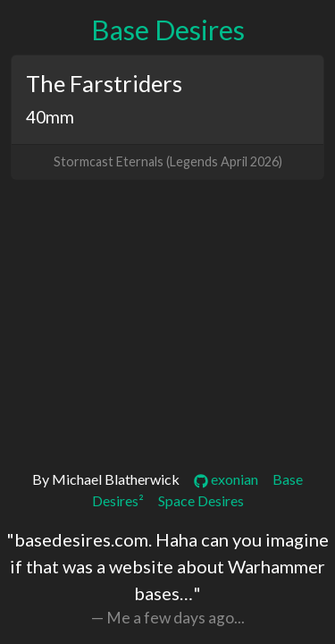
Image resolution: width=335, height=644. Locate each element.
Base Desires (168, 30)
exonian (226, 479)
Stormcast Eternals (109, 161)
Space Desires (201, 500)
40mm (50, 117)
